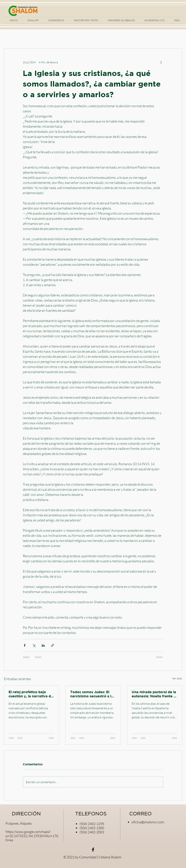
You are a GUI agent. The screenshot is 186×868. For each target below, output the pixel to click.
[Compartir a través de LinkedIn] (43, 645)
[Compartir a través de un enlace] (52, 645)
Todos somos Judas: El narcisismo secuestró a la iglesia (92, 694)
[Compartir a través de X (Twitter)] (34, 645)
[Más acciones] (161, 62)
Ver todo (177, 678)
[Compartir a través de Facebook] (25, 645)
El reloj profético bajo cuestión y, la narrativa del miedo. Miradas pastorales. (31, 694)
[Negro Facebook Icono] (93, 850)
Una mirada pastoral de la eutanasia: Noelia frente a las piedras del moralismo (154, 694)
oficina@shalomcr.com (148, 822)
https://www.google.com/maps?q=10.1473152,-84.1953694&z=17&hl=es (32, 836)
